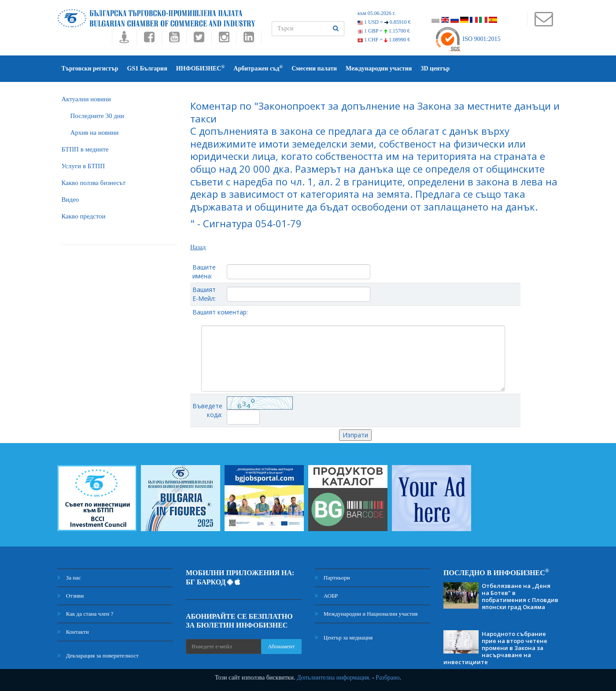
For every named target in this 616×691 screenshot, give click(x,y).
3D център (435, 68)
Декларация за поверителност (98, 656)
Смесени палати (314, 68)
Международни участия (379, 68)
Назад (198, 247)
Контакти (73, 632)
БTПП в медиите (85, 149)
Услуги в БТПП (83, 166)
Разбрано (387, 678)
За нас (69, 578)
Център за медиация (344, 637)
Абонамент (281, 646)
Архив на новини (95, 133)
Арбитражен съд (258, 68)
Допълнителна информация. (334, 678)
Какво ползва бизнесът (94, 183)
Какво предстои (84, 216)
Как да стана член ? (85, 614)
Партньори (332, 578)
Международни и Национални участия (366, 614)
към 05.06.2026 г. (376, 13)
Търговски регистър (90, 68)
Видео (70, 200)
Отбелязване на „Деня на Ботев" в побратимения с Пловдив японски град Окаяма (520, 596)
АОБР (326, 596)
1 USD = (384, 22)
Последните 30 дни (97, 116)
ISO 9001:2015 (467, 39)
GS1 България (147, 68)
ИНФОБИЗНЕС (201, 68)
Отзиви (71, 596)
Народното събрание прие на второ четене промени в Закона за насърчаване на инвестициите (495, 648)
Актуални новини (86, 99)
